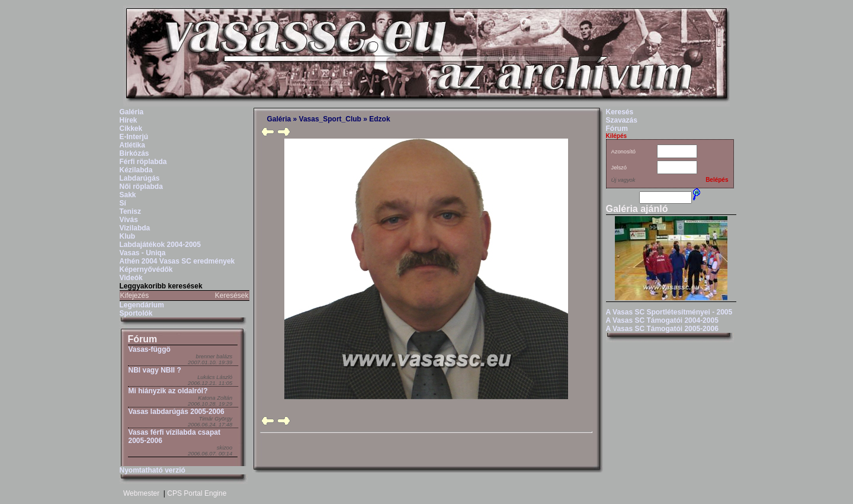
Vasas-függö (150, 349)
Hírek (129, 120)
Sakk (128, 195)
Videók (131, 278)
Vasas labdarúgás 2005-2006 (177, 412)
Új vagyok (623, 180)
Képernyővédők (146, 269)
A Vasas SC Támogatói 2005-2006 (662, 329)
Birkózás (134, 153)
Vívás (129, 220)
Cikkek (131, 129)
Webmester (141, 493)
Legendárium (142, 305)
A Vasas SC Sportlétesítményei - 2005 (669, 312)
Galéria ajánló (637, 209)
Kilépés (617, 136)
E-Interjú (134, 137)
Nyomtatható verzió (153, 470)
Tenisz (130, 211)
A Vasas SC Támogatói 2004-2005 (662, 320)
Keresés (620, 112)
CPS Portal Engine (197, 493)
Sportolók (136, 313)
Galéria (132, 112)
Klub (128, 236)
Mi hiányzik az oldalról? (168, 391)
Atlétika (132, 145)
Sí (123, 203)
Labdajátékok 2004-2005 (160, 245)
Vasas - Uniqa (143, 253)
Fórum (143, 339)
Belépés (717, 180)
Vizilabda (135, 228)
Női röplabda (141, 187)
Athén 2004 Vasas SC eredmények (177, 261)
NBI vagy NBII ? (155, 370)
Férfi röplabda (143, 162)
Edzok (379, 119)
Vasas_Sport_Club (330, 119)
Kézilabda (136, 170)
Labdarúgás (140, 178)
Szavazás (622, 120)
